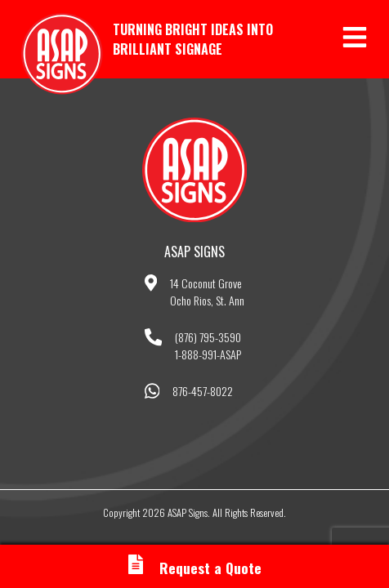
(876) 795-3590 (208, 337)
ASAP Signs (62, 54)
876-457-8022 (203, 391)
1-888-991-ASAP (208, 354)
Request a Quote (195, 568)
